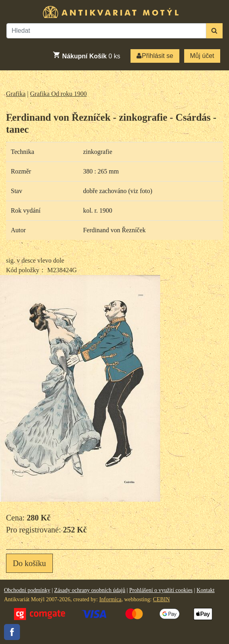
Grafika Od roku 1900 (58, 94)
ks (86, 55)
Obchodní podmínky (27, 590)
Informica (110, 599)
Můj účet (202, 56)
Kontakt (206, 590)
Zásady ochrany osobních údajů (90, 590)
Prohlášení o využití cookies (161, 590)
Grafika (16, 94)
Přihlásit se (155, 56)
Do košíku (29, 563)
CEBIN (161, 599)
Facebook (12, 632)
